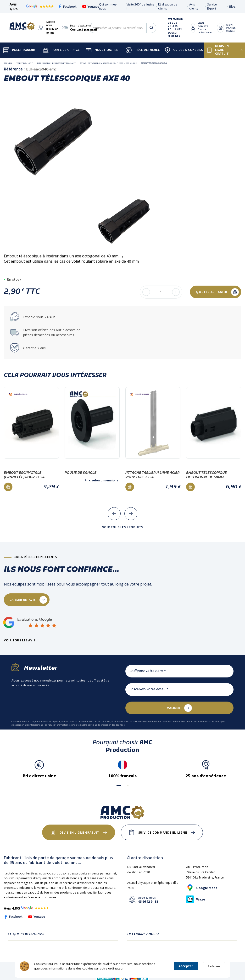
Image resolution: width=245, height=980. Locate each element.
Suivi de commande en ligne (163, 833)
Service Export (212, 6)
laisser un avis (23, 600)
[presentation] (114, 514)
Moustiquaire (102, 50)
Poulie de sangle (81, 473)
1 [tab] (122, 257)
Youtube (91, 7)
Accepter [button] (186, 966)
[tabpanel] (123, 222)
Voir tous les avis (20, 640)
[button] (119, 786)
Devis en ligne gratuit (79, 833)
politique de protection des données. (106, 725)
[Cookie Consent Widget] (122, 966)
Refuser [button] (214, 966)
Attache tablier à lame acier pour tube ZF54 (153, 475)
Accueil (8, 63)
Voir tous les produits (122, 527)
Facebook (67, 7)
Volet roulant (25, 63)
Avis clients (194, 6)
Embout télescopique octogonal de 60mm (206, 475)
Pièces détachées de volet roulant (56, 63)
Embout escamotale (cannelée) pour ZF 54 (24, 475)
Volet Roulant (20, 50)
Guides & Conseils (184, 50)
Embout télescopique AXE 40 (154, 63)
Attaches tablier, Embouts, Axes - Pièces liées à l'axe (108, 63)
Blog (232, 7)
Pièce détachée (143, 50)
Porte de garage (61, 50)
